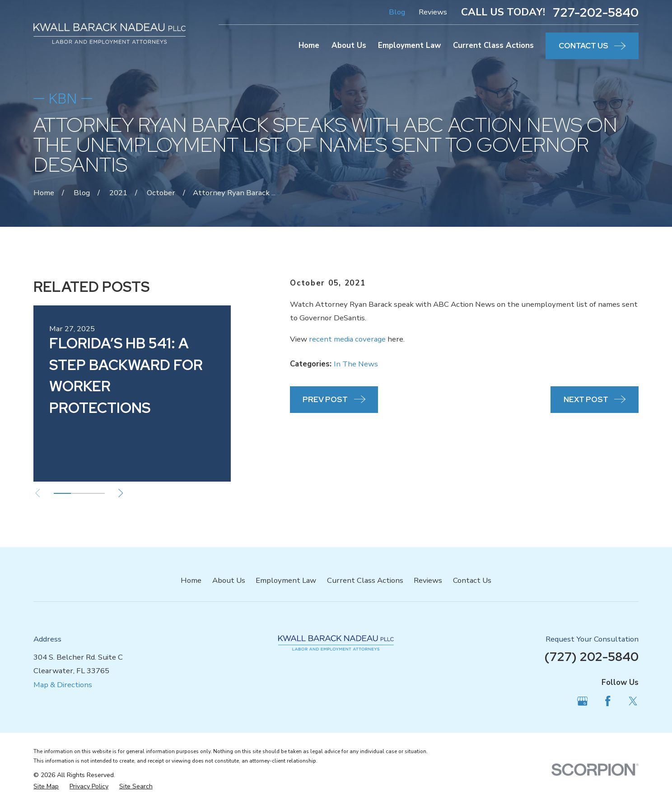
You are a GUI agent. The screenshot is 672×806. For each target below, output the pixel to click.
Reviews (433, 12)
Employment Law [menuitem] (409, 45)
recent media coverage (347, 339)
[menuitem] (46, 786)
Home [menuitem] (309, 45)
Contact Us (472, 580)
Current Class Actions (365, 580)
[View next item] (121, 493)
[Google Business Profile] (583, 701)
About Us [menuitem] (349, 45)
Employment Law (286, 580)
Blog (397, 12)
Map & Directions (63, 685)
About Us (229, 580)
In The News (356, 364)
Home (191, 580)
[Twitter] (633, 701)
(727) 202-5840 (591, 656)
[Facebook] (608, 701)
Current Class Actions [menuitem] (493, 45)
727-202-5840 (596, 12)
